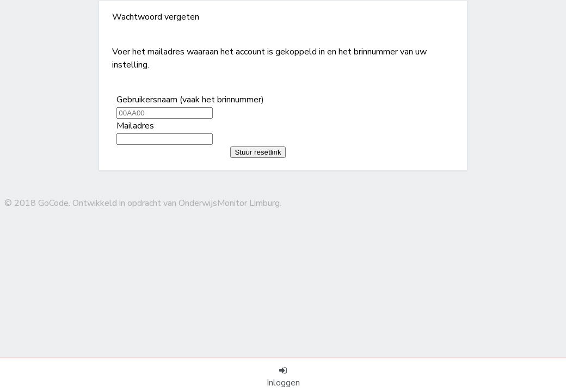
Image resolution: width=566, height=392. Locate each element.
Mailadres (135, 126)
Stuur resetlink (258, 152)
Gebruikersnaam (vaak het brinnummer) (190, 100)
